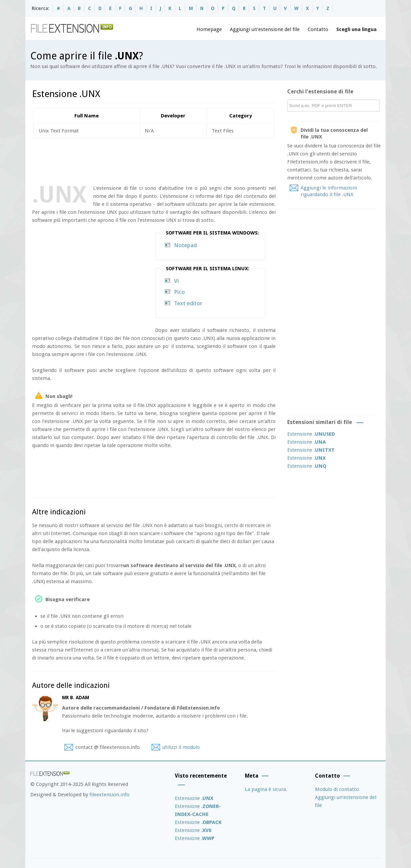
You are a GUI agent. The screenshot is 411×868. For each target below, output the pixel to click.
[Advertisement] (153, 160)
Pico (179, 292)
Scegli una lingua (356, 29)
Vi (176, 281)
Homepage (209, 29)
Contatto (318, 29)
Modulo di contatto (337, 789)
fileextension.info (109, 795)
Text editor (188, 303)
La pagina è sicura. (266, 789)
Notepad (185, 245)
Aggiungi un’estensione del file (265, 29)
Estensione (311, 434)
